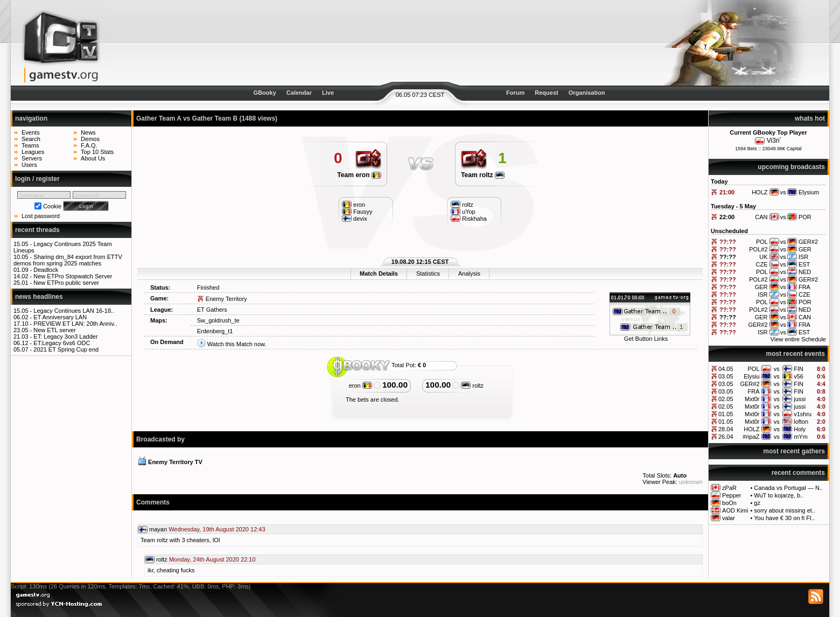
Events (31, 132)
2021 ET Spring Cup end (66, 349)
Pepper (731, 495)
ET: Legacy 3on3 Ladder (65, 336)
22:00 (727, 217)
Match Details (379, 274)
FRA (754, 391)
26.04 (726, 437)
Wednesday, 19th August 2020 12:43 (217, 529)
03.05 (726, 376)
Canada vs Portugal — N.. (788, 488)
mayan (158, 529)
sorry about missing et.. (785, 510)
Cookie (52, 206)
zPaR (729, 488)
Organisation (587, 93)
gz (757, 503)
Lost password (41, 216)
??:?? (728, 242)
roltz (472, 385)
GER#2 (750, 384)
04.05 (726, 369)
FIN (799, 369)
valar (729, 518)
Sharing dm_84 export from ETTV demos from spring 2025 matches (68, 260)
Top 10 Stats (97, 152)
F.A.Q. (89, 145)
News (88, 132)
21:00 (727, 192)
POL (754, 369)
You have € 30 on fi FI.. (784, 518)
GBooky (265, 93)
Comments (153, 502)
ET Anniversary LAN (60, 317)
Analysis (469, 274)
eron (360, 385)
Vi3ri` (774, 141)
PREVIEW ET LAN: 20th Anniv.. (75, 324)
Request (546, 93)
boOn (729, 503)
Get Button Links (646, 339)
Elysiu (751, 376)
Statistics (428, 274)
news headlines (39, 297)
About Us (93, 158)
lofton (801, 422)
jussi (800, 399)
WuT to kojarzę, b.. (779, 495)
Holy (800, 429)
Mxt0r (752, 399)
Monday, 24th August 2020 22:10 (212, 559)
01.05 (726, 414)
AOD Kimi (735, 510)
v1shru (803, 414)
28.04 (726, 429)
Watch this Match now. (237, 344)
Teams (30, 145)
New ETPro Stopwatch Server (73, 276)
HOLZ (751, 429)
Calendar (299, 93)
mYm (801, 437)
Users (29, 165)
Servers (32, 158)
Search (31, 139)
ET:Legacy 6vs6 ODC (62, 343)
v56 (799, 376)
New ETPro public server (66, 283)
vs (777, 369)
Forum (515, 93)
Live (328, 93)
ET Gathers (212, 310)
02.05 (726, 399)
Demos (90, 139)
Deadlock (46, 270)
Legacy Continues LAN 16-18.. (74, 311)
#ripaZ (751, 437)
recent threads (37, 230)
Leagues (33, 152)
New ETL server (54, 330)
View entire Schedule (798, 339)
